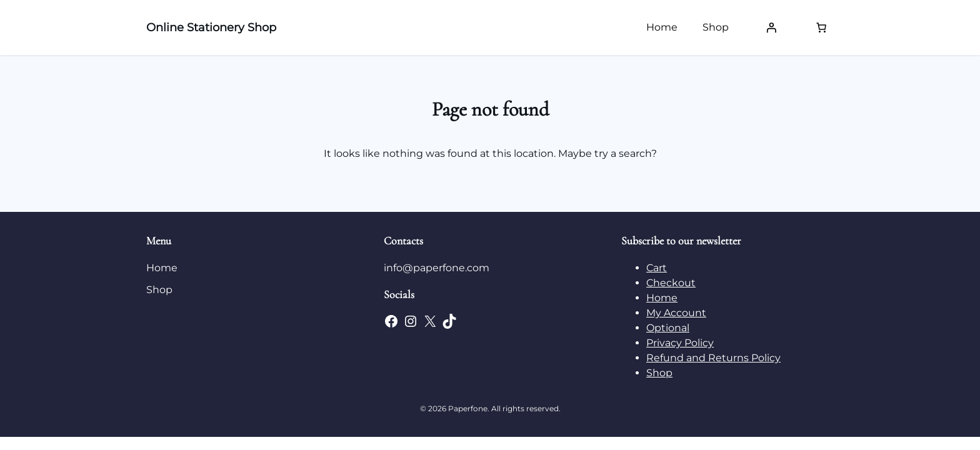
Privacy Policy (680, 343)
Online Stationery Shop (211, 27)
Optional (668, 328)
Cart (657, 268)
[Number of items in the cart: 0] (821, 27)
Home (662, 298)
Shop (659, 373)
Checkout (671, 283)
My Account (676, 313)
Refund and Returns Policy (713, 358)
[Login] (771, 27)
